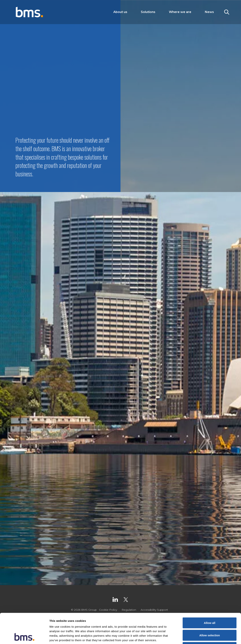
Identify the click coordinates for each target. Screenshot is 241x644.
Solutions (148, 12)
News (209, 12)
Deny (210, 619)
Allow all (210, 595)
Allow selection (209, 607)
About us (120, 12)
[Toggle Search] (227, 12)
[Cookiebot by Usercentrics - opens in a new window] (24, 637)
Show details (198, 637)
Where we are (180, 12)
